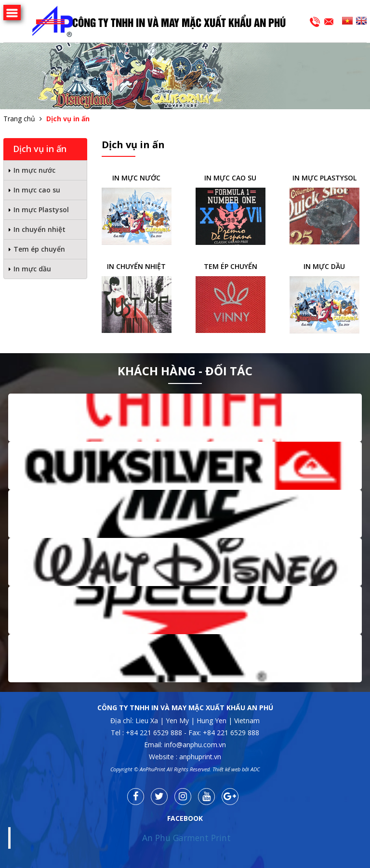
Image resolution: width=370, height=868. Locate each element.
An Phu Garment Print (186, 838)
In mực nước (34, 170)
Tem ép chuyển (39, 249)
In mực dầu (32, 269)
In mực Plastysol (41, 210)
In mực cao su (37, 190)
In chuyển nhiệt (40, 229)
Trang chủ (19, 119)
